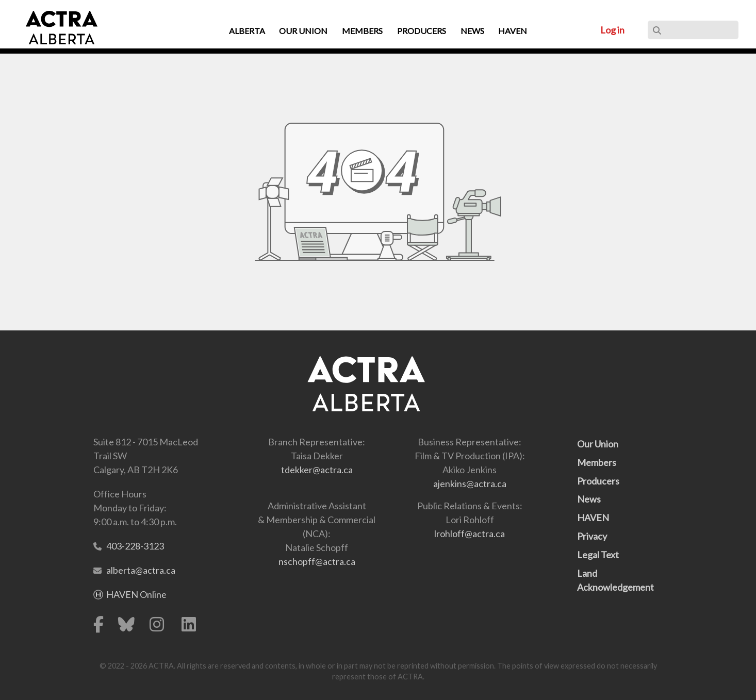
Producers (598, 481)
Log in (612, 30)
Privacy (592, 536)
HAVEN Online (136, 594)
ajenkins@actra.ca (470, 484)
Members (597, 462)
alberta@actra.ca (141, 570)
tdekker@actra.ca (317, 470)
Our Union (598, 444)
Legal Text (598, 555)
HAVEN (593, 518)
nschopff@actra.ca (317, 561)
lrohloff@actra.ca (470, 534)
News (589, 499)
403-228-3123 (135, 546)
